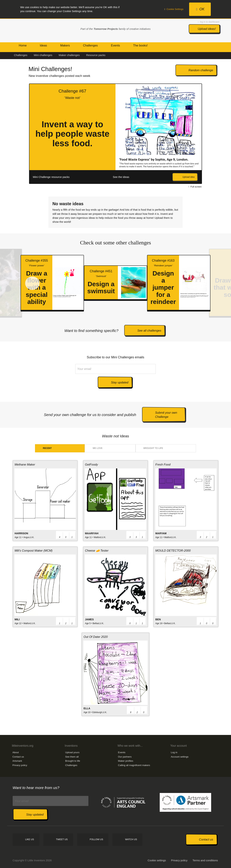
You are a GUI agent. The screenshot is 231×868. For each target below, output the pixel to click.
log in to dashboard (209, 22)
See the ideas (121, 177)
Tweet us (62, 839)
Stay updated (120, 382)
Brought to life (153, 448)
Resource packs (96, 55)
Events (122, 752)
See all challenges (149, 330)
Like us (30, 839)
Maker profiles (126, 761)
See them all (72, 757)
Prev (16, 134)
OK (200, 9)
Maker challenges (69, 55)
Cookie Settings (174, 9)
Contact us (18, 757)
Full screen (195, 187)
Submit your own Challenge (166, 415)
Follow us (96, 839)
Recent (47, 448)
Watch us (131, 839)
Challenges (21, 55)
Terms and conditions (205, 860)
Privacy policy (20, 765)
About (16, 752)
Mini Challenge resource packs (51, 177)
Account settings (180, 757)
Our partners (125, 757)
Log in (174, 752)
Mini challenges (43, 55)
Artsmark (17, 761)
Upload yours (72, 752)
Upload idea (188, 177)
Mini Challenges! (50, 69)
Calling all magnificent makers (134, 765)
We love (98, 448)
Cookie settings (157, 860)
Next (209, 134)
